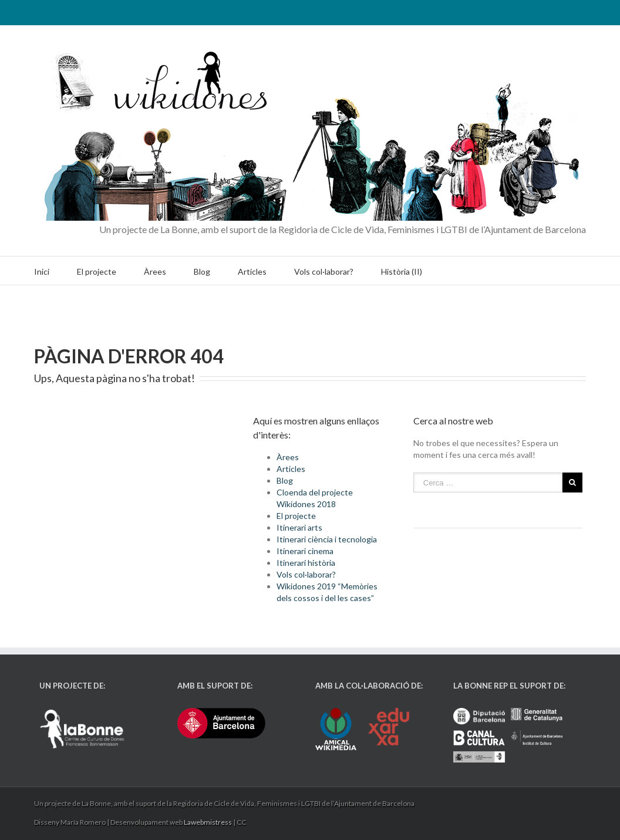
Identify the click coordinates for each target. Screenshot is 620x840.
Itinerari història (306, 563)
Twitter (551, 11)
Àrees (155, 271)
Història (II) (402, 271)
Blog (202, 271)
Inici (42, 271)
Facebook (570, 11)
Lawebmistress (208, 822)
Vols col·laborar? (324, 271)
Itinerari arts (299, 527)
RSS (530, 10)
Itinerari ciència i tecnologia (327, 539)
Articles (252, 271)
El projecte (97, 271)
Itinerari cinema (305, 551)
